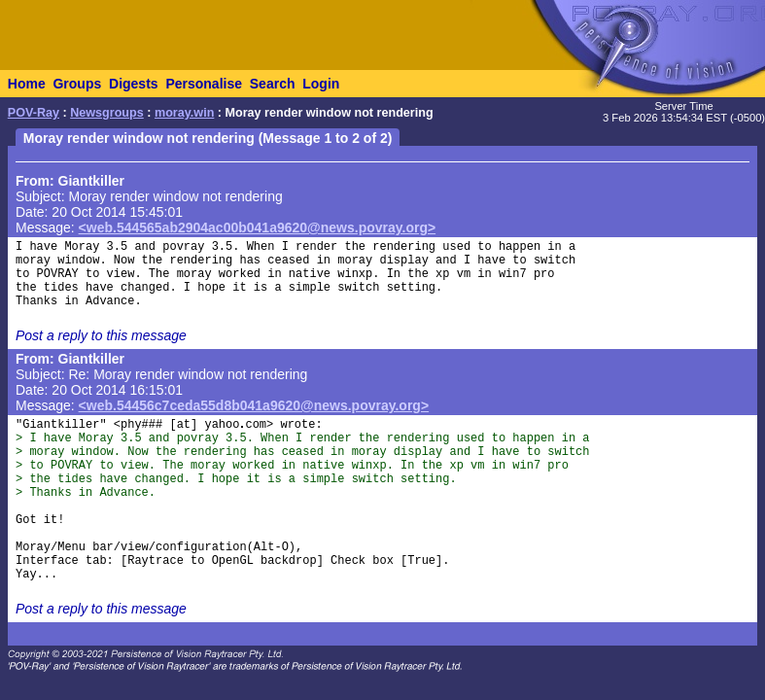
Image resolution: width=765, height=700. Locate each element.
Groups (77, 84)
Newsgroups (107, 113)
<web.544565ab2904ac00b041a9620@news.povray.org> (258, 227)
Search (273, 84)
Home (27, 84)
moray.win (184, 113)
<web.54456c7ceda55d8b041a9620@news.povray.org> (254, 405)
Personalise (204, 84)
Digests (134, 84)
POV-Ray (34, 113)
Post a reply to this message (101, 335)
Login (321, 84)
